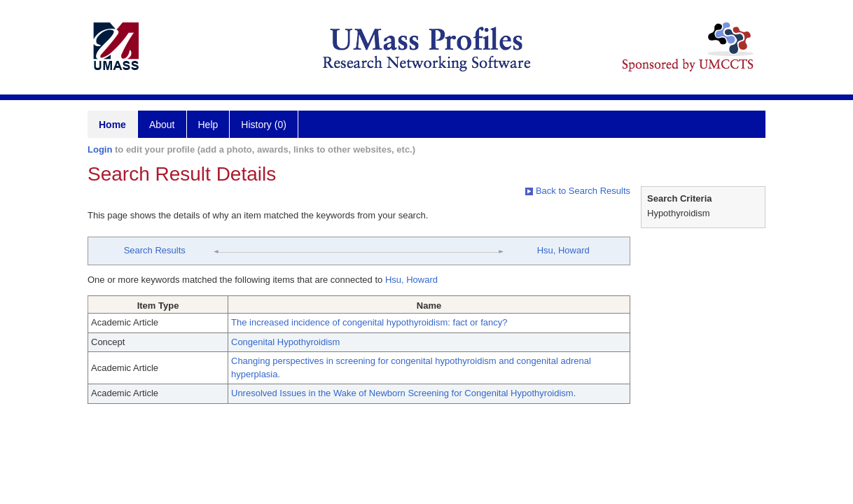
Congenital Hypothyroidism (285, 342)
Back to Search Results (578, 191)
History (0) (264, 125)
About (162, 125)
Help (208, 125)
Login (100, 149)
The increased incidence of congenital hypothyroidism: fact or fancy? (369, 322)
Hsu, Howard (563, 250)
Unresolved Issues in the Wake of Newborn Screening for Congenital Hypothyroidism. (403, 393)
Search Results (155, 250)
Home (112, 125)
